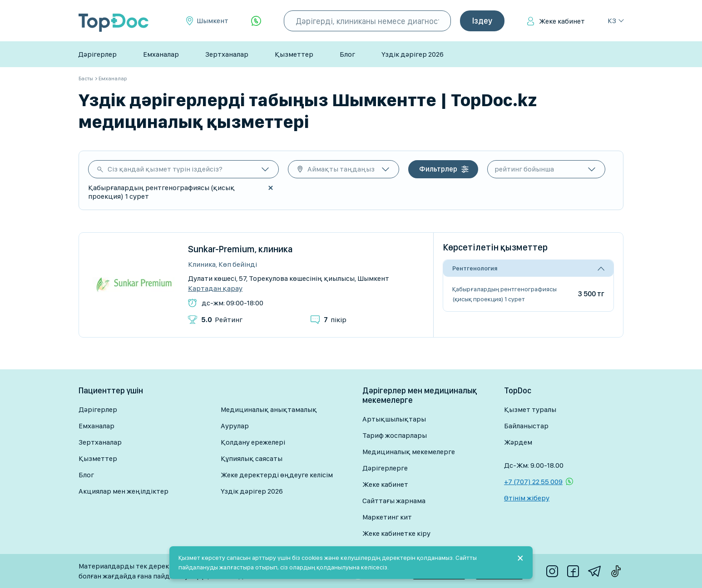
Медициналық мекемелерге (409, 452)
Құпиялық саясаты (252, 458)
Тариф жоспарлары (395, 435)
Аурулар (235, 426)
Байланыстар (526, 426)
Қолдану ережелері (253, 442)
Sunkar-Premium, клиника (240, 249)
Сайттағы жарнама (394, 501)
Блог (347, 54)
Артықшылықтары (394, 419)
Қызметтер (294, 54)
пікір (335, 320)
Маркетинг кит (387, 517)
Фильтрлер (438, 169)
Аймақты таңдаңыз (341, 169)
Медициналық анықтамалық (269, 409)
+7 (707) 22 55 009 (533, 482)
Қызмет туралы (530, 409)
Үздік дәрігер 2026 (413, 54)
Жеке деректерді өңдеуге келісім (277, 475)
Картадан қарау (215, 289)
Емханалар (161, 54)
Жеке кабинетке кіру (396, 533)
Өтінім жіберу (527, 498)
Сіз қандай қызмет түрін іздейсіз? (165, 169)
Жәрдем (518, 442)
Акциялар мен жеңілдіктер (124, 491)
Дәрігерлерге (385, 468)
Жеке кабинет (562, 21)
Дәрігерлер (97, 54)
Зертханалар (227, 54)
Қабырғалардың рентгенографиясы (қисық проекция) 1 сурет (504, 294)
